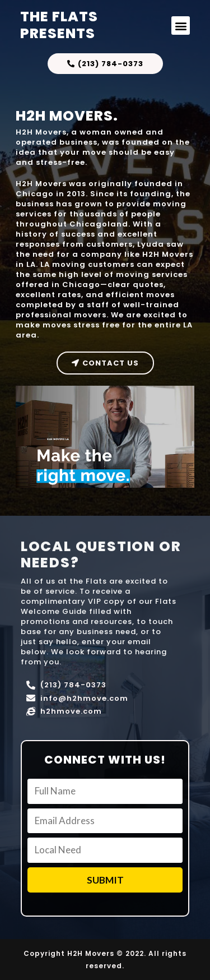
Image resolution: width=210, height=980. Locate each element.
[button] (181, 26)
